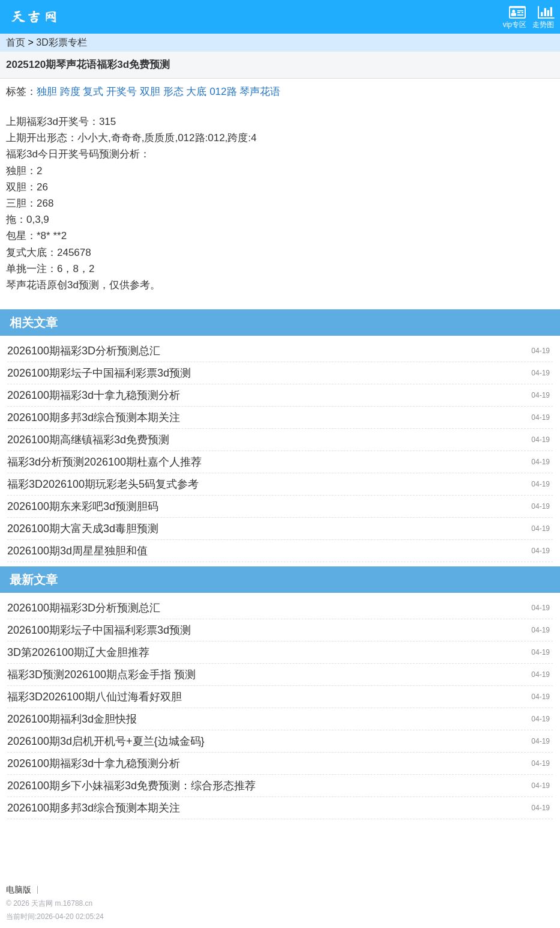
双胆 (150, 92)
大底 (196, 92)
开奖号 (122, 92)
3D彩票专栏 (61, 42)
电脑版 (19, 890)
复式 (93, 92)
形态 (173, 92)
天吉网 (38, 17)
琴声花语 (260, 92)
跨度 (70, 92)
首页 (16, 42)
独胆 (47, 92)
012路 (223, 92)
